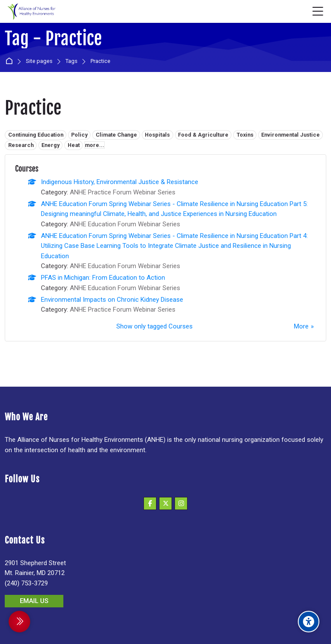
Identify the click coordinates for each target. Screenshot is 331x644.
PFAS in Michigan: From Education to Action (103, 278)
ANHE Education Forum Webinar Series (125, 224)
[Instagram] (181, 503)
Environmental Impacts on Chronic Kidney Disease (112, 300)
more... (95, 145)
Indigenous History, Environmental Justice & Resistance (120, 182)
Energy (50, 145)
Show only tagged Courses (155, 326)
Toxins (245, 135)
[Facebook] (150, 503)
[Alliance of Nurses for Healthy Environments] (31, 12)
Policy (79, 135)
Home (11, 61)
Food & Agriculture (203, 135)
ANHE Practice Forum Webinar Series (123, 192)
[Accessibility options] (309, 622)
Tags (72, 61)
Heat (74, 145)
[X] (165, 503)
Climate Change (116, 135)
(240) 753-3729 (26, 583)
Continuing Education (36, 135)
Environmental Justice (290, 135)
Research (21, 145)
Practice (100, 61)
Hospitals (157, 135)
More (301, 326)
